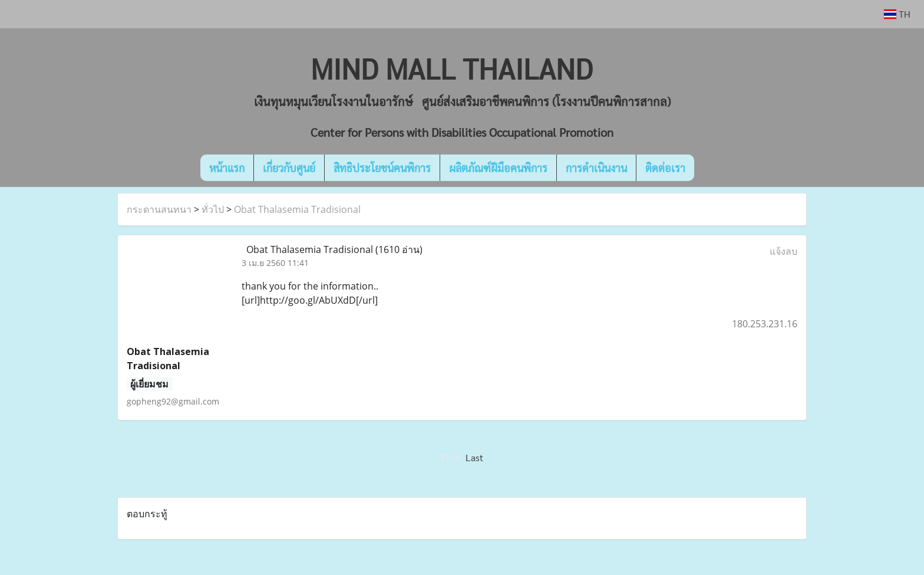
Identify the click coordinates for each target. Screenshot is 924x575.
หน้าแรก (227, 168)
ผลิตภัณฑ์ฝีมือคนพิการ (498, 168)
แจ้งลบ (783, 251)
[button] (712, 168)
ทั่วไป (213, 209)
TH (897, 14)
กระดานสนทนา (159, 209)
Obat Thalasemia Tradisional (297, 209)
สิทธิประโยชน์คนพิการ (382, 168)
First (450, 457)
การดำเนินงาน (596, 168)
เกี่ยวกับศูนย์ (289, 168)
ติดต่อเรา (665, 168)
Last (474, 457)
